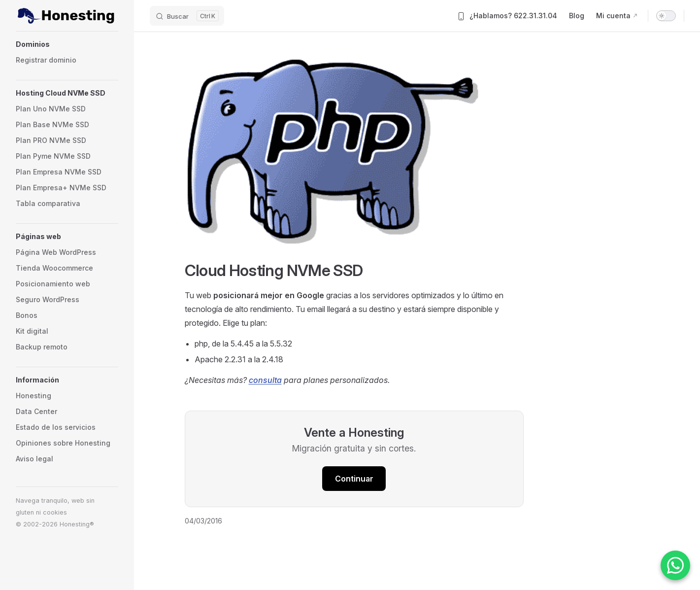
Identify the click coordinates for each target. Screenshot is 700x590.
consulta (265, 380)
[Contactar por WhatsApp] (675, 565)
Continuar (354, 479)
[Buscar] (187, 16)
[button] (67, 44)
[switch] (666, 16)
